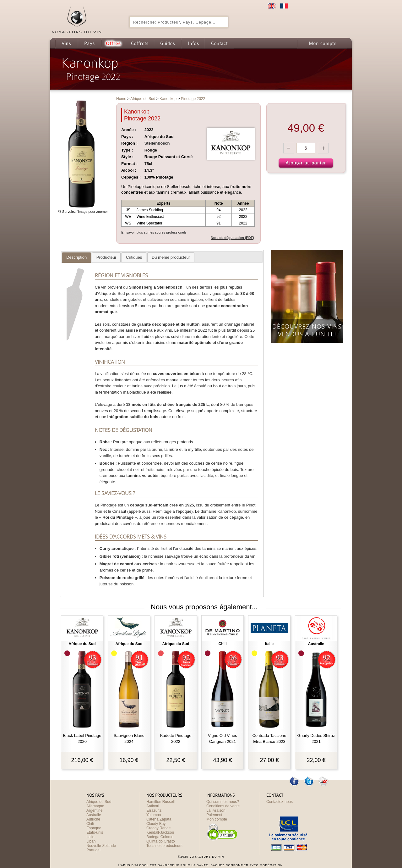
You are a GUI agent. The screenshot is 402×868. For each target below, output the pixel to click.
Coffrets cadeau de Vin (139, 43)
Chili (90, 824)
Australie (94, 815)
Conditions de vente (223, 806)
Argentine (94, 810)
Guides (168, 43)
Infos (193, 43)
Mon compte (322, 43)
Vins (67, 43)
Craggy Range (158, 828)
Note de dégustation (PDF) (232, 238)
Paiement (214, 815)
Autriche (93, 819)
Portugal (93, 850)
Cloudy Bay (156, 824)
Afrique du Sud (99, 802)
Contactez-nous (280, 802)
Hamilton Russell (160, 802)
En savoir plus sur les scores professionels (154, 232)
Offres (113, 43)
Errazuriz (154, 810)
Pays (90, 43)
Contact (219, 43)
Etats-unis (95, 832)
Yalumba (154, 815)
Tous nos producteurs (164, 846)
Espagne (94, 828)
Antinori (153, 806)
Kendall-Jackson (160, 832)
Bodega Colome (160, 837)
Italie (90, 837)
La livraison (216, 810)
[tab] (76, 258)
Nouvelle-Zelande (101, 846)
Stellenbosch (157, 143)
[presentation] (76, 257)
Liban (91, 841)
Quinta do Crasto (161, 841)
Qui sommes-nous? (223, 802)
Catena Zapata (159, 819)
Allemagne (95, 806)
